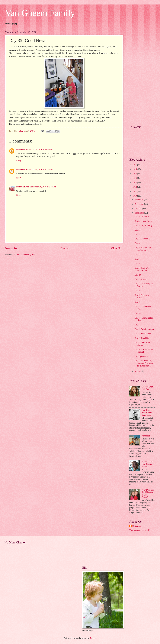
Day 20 (137, 291)
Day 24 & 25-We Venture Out (141, 269)
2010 (135, 196)
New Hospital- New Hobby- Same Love (148, 413)
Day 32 (137, 234)
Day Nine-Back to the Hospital (143, 351)
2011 (135, 191)
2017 (135, 165)
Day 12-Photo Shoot (143, 334)
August (138, 371)
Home (65, 248)
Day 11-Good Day (142, 338)
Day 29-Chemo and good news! (143, 249)
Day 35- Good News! (143, 221)
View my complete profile (140, 530)
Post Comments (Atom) (26, 255)
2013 (135, 183)
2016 (135, 169)
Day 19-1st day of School (142, 296)
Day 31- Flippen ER (143, 239)
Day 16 (137, 313)
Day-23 (137, 275)
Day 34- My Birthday (143, 225)
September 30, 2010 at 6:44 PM (43, 187)
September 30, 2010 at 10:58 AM (39, 170)
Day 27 (137, 259)
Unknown (21, 149)
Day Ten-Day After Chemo (142, 344)
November (140, 204)
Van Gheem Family (40, 13)
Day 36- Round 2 (142, 217)
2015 (135, 174)
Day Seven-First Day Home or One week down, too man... (144, 363)
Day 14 (137, 325)
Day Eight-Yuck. (141, 356)
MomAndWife (23, 187)
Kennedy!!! (147, 436)
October (139, 208)
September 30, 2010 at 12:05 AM (39, 149)
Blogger (93, 638)
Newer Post (12, 248)
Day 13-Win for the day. (144, 329)
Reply (19, 161)
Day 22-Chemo (141, 279)
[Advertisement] (142, 76)
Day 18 (137, 302)
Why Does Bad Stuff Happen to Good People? (148, 494)
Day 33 (137, 230)
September (140, 213)
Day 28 (137, 255)
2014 (135, 178)
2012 (135, 187)
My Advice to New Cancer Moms (147, 464)
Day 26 (137, 263)
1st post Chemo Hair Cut (148, 388)
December (140, 200)
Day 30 (137, 243)
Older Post (117, 248)
